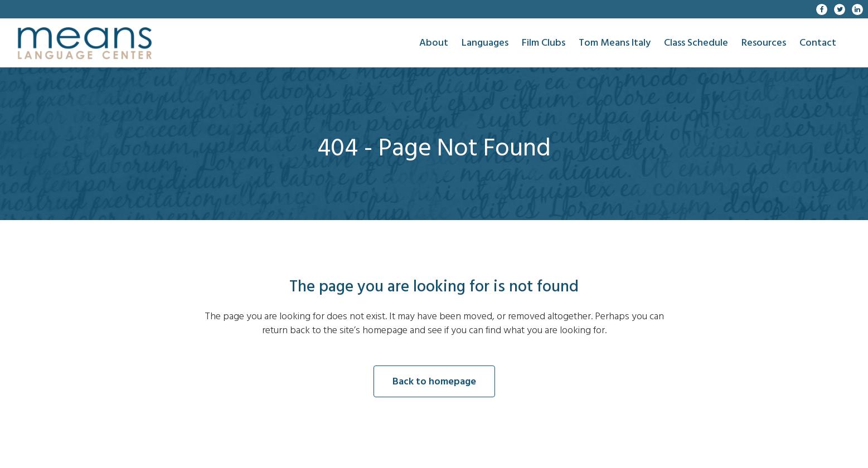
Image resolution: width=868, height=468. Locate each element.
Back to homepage (434, 381)
